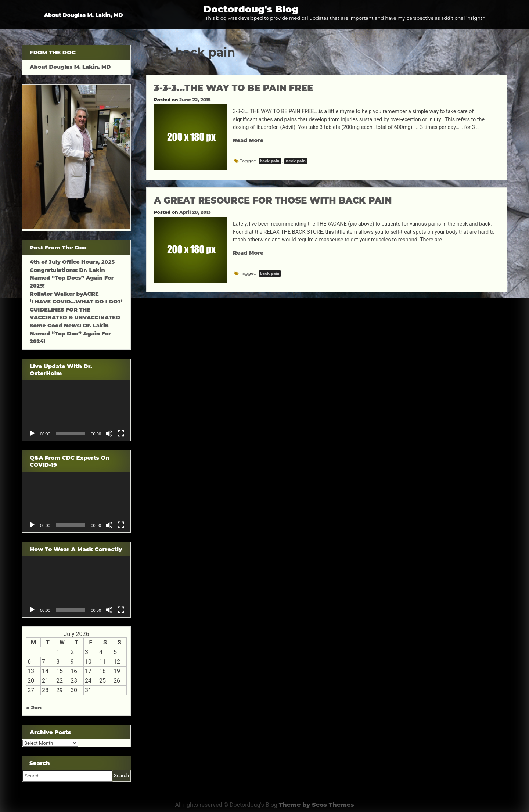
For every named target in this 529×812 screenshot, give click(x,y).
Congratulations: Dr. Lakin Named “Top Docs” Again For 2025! (72, 278)
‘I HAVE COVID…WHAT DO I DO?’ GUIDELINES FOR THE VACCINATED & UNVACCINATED (76, 310)
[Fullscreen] (121, 434)
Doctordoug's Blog (251, 9)
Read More (248, 140)
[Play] (32, 434)
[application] (76, 411)
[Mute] (109, 434)
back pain (270, 161)
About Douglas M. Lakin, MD (84, 15)
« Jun (34, 708)
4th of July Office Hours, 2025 (72, 262)
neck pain (296, 161)
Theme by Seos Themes (316, 805)
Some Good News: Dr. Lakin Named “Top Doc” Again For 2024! (70, 333)
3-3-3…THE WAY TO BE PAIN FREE (233, 88)
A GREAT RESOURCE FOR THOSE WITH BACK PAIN (273, 200)
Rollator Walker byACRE (64, 294)
